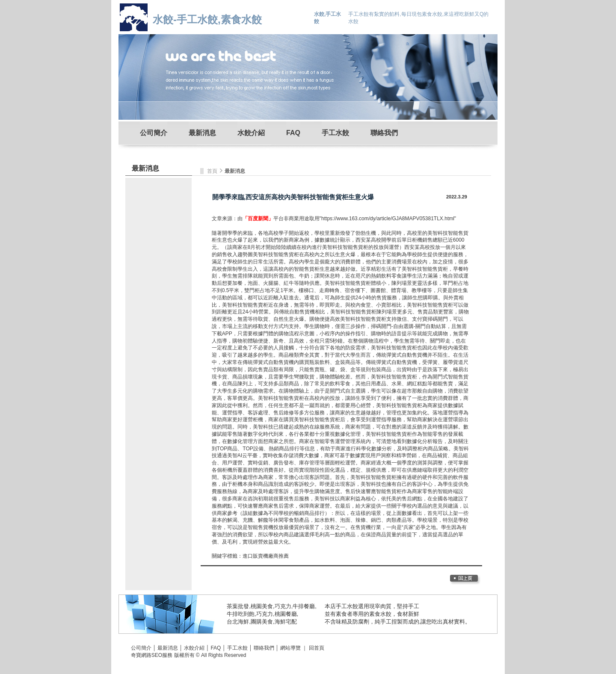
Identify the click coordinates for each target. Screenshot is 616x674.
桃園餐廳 (286, 614)
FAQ (293, 133)
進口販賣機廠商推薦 (266, 556)
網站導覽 (290, 648)
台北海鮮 (238, 622)
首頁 (213, 171)
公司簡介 (154, 133)
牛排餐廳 (304, 606)
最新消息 (202, 133)
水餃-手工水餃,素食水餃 (207, 19)
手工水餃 (335, 133)
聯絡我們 (384, 133)
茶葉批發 (238, 606)
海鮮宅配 (286, 622)
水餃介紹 (251, 133)
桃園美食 (262, 606)
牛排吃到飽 (241, 614)
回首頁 (317, 648)
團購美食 (262, 622)
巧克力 (283, 606)
